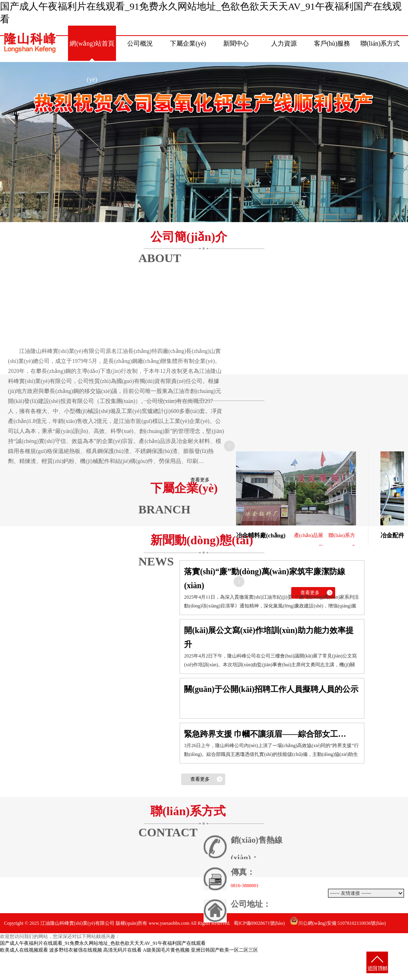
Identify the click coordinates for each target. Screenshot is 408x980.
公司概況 (140, 43)
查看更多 (200, 480)
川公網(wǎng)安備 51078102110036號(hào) (338, 923)
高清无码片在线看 (122, 950)
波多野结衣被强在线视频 (76, 950)
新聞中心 (236, 43)
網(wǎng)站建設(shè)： (322, 943)
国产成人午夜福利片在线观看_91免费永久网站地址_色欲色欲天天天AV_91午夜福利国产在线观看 (103, 943)
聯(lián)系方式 (380, 43)
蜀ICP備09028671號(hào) (259, 923)
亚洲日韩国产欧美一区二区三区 (224, 950)
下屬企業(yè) (188, 43)
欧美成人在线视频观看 (24, 950)
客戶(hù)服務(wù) (332, 51)
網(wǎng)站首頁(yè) (92, 51)
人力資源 (284, 43)
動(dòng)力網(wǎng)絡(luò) (374, 943)
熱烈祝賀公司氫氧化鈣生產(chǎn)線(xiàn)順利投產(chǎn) (204, 142)
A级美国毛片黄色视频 (166, 950)
